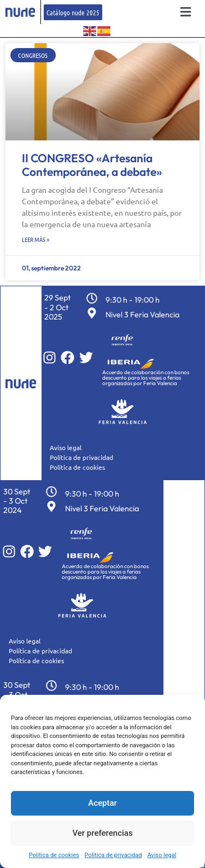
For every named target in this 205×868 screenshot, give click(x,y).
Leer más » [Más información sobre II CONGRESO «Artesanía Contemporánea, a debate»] (36, 239)
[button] (186, 12)
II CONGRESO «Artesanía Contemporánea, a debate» (92, 165)
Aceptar (102, 803)
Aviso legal (162, 855)
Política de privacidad (113, 855)
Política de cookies (54, 855)
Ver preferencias (102, 833)
